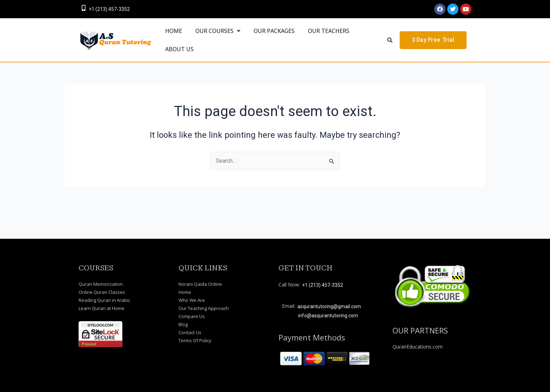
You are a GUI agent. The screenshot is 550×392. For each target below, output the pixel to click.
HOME (172, 38)
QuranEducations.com (418, 347)
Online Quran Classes (102, 292)
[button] (212, 38)
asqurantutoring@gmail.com (329, 306)
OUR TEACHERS (314, 38)
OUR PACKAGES (264, 38)
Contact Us (190, 332)
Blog (183, 324)
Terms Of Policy (195, 340)
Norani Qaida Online (200, 284)
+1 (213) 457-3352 (109, 9)
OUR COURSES (212, 38)
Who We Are (192, 300)
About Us (177, 71)
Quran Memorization (101, 284)
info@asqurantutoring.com (328, 316)
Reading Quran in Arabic (104, 300)
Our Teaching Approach (204, 308)
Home (185, 292)
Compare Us (192, 316)
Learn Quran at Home (102, 308)
